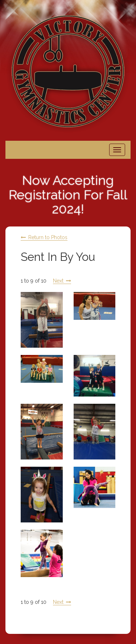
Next (58, 281)
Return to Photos (48, 237)
